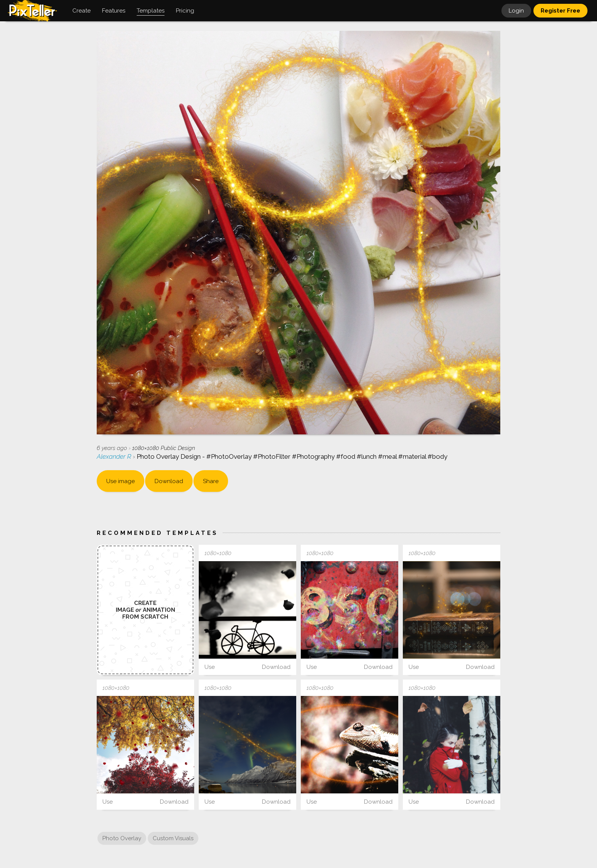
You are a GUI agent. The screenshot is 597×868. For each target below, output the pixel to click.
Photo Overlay (122, 838)
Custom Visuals (173, 838)
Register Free (560, 11)
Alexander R (115, 456)
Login (516, 11)
